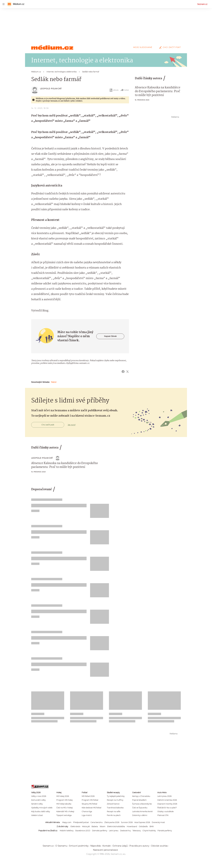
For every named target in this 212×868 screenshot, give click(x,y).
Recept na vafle (114, 811)
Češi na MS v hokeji (65, 808)
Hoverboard (132, 826)
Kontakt (107, 846)
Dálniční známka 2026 (167, 800)
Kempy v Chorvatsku (141, 796)
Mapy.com (67, 822)
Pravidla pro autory (139, 846)
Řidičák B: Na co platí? (167, 808)
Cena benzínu (97, 822)
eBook (114, 90)
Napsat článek (110, 336)
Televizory (137, 831)
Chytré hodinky (149, 831)
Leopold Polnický (51, 89)
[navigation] (4, 4)
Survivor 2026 (127, 822)
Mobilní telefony (67, 831)
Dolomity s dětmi (140, 815)
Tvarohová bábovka (115, 808)
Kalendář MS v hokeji (65, 811)
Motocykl (86, 826)
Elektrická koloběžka (116, 826)
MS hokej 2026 (63, 796)
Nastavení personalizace (105, 850)
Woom (103, 826)
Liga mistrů (87, 815)
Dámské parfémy (100, 831)
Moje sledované (143, 47)
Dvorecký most (158, 822)
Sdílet (125, 90)
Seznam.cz (202, 4)
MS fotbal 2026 (88, 796)
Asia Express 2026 (142, 822)
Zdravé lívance (113, 804)
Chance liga (87, 811)
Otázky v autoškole (165, 811)
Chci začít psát (169, 47)
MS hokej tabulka (64, 804)
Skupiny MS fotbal (89, 804)
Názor (54, 382)
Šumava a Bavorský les (142, 804)
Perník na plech (114, 815)
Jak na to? (72, 425)
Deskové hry (125, 831)
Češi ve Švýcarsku (140, 808)
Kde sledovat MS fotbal (91, 808)
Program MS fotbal (90, 800)
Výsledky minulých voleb (42, 808)
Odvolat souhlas (159, 846)
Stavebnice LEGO (83, 831)
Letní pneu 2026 (164, 796)
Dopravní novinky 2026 (167, 804)
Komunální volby (38, 800)
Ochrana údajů (120, 846)
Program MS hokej (64, 800)
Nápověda (96, 846)
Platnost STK (163, 815)
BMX (152, 826)
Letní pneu (114, 831)
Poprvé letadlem (139, 800)
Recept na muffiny (115, 800)
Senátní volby (37, 804)
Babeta (95, 826)
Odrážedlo (143, 826)
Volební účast (37, 815)
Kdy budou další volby (41, 811)
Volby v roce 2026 (39, 796)
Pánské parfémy (165, 831)
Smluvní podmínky (79, 846)
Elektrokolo (75, 826)
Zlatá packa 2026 (112, 822)
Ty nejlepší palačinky (116, 796)
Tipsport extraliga (64, 815)
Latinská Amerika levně (142, 811)
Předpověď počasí (81, 822)
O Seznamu (61, 846)
